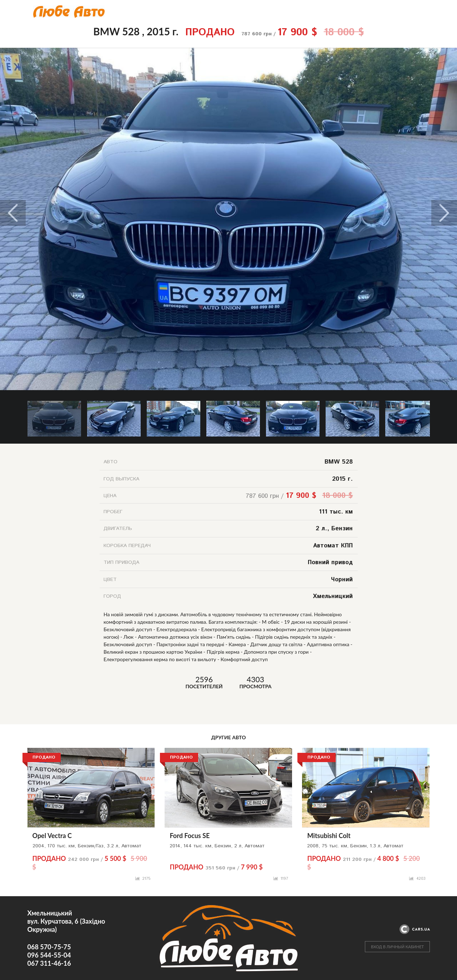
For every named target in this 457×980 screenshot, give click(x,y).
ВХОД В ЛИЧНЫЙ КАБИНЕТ (397, 947)
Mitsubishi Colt (329, 836)
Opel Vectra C (52, 836)
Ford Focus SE (190, 836)
